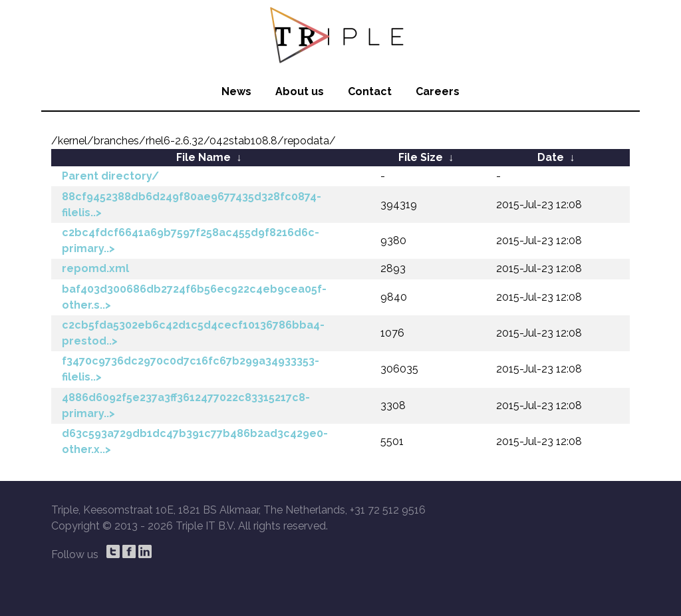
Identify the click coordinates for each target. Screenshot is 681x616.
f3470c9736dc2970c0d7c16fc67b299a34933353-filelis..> (191, 369)
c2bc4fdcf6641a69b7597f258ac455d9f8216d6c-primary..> (191, 240)
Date (551, 157)
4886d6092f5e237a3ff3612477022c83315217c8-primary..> (186, 405)
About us (300, 91)
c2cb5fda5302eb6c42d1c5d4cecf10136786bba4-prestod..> (193, 333)
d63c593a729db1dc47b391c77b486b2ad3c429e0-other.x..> (195, 441)
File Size (421, 157)
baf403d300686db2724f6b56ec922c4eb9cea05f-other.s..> (194, 297)
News (236, 91)
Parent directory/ (110, 176)
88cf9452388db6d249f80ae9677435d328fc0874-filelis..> (192, 205)
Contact (370, 91)
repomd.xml (95, 268)
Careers (438, 91)
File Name (204, 157)
